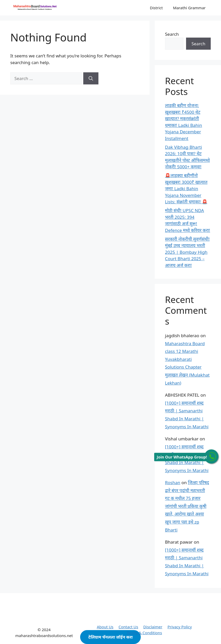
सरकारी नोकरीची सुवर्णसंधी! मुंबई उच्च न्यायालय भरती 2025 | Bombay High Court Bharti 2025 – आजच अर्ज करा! (187, 252)
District (156, 8)
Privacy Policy (180, 627)
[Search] (91, 79)
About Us (105, 627)
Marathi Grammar (189, 8)
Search (172, 34)
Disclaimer (153, 627)
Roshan (173, 482)
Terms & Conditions (144, 633)
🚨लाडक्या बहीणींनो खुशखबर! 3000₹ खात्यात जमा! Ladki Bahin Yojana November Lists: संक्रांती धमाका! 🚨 (186, 189)
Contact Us (128, 627)
